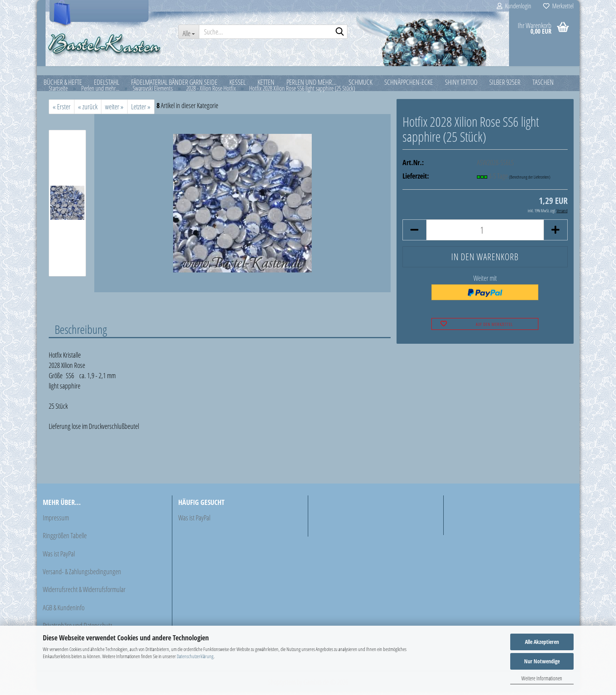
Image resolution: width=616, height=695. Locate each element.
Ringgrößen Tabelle (65, 539)
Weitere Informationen (542, 678)
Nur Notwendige (542, 661)
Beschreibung (81, 333)
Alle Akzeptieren (542, 642)
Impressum (56, 522)
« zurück (88, 110)
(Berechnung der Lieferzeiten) (530, 181)
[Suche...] (189, 32)
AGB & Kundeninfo (64, 611)
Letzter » (141, 110)
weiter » (114, 110)
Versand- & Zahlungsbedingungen (82, 575)
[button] (414, 234)
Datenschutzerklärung (195, 656)
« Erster (62, 110)
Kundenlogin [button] (514, 6)
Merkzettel (558, 6)
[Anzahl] (485, 234)
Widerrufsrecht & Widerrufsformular (84, 593)
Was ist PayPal (59, 558)
